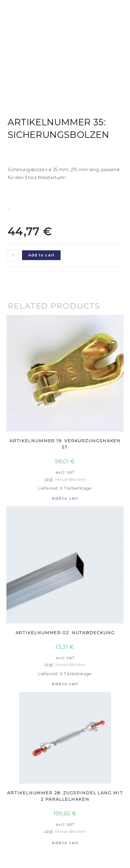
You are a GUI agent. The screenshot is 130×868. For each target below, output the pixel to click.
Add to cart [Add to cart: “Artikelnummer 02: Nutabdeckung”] (65, 684)
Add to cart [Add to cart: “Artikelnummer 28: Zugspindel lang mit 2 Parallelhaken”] (65, 843)
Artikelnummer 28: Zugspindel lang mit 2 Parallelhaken (65, 796)
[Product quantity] (13, 256)
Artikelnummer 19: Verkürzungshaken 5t (65, 444)
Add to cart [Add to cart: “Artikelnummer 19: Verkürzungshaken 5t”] (65, 498)
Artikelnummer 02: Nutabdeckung (65, 633)
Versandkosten (70, 479)
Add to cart (41, 255)
